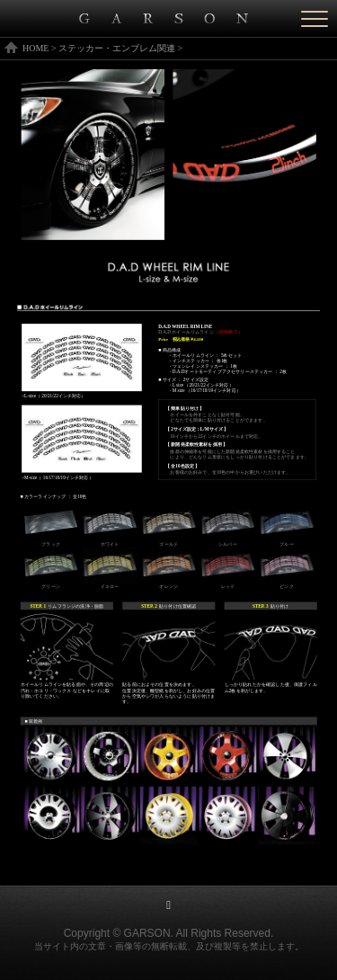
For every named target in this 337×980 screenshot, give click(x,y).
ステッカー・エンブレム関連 (117, 48)
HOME (35, 48)
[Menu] (315, 18)
